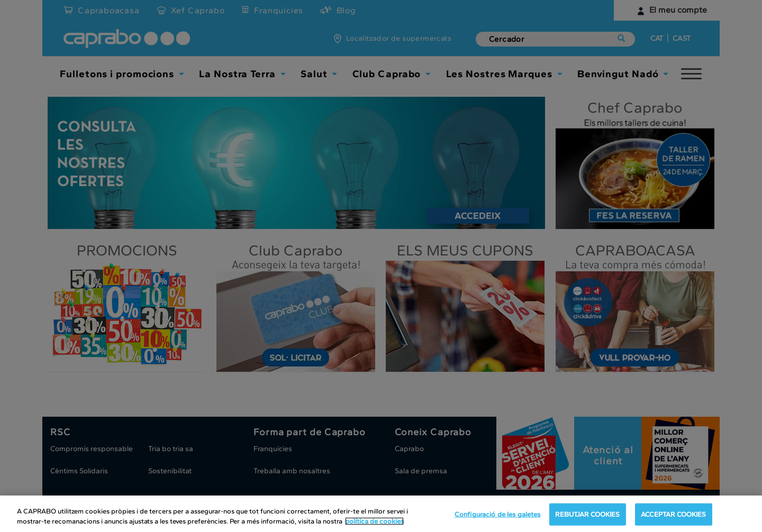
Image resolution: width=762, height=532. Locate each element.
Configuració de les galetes (498, 514)
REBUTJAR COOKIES (587, 514)
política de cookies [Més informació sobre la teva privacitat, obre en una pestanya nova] (374, 521)
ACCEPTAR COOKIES (674, 514)
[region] (381, 514)
